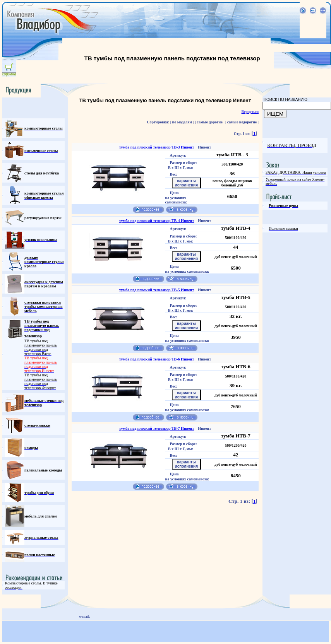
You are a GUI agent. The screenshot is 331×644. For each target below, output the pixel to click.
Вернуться (250, 112)
